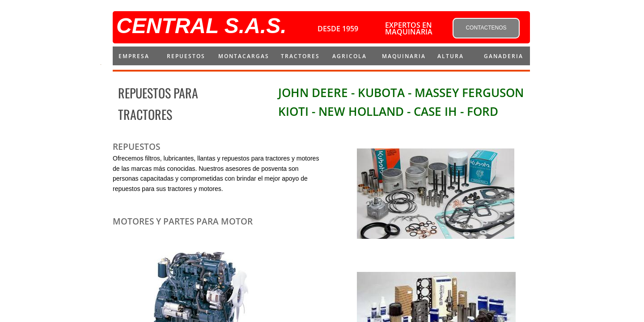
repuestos (186, 56)
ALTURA (451, 56)
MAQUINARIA (404, 56)
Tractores (300, 56)
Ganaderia (504, 56)
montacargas (244, 56)
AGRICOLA (350, 56)
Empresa (134, 56)
